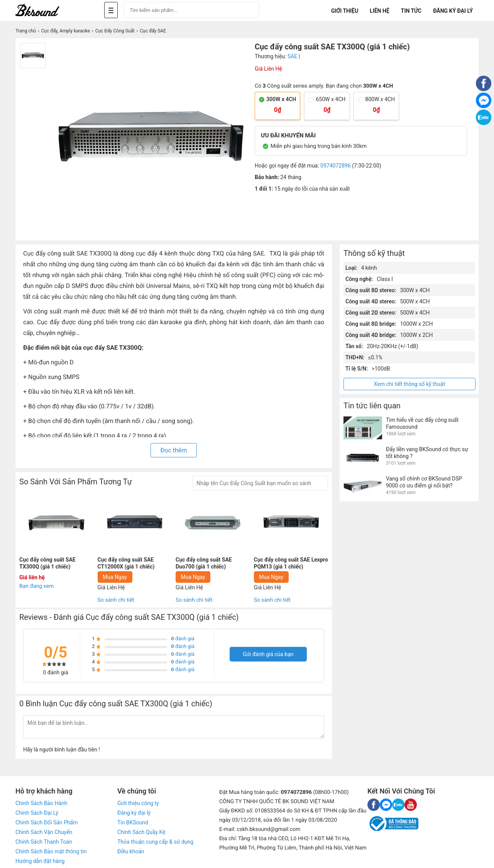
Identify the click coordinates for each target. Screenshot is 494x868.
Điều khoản (131, 851)
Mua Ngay (115, 577)
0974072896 (336, 166)
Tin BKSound (133, 822)
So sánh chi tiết (116, 600)
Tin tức (411, 11)
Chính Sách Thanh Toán (44, 842)
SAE (292, 56)
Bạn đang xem (36, 586)
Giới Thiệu (345, 11)
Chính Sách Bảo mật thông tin (51, 851)
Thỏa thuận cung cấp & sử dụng (155, 842)
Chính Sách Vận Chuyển (44, 832)
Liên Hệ (380, 11)
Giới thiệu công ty (138, 803)
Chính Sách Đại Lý (37, 813)
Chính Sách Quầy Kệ (141, 832)
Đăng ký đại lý (134, 813)
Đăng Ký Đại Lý (453, 11)
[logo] (46, 11)
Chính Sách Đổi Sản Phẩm (47, 822)
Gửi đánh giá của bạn (268, 654)
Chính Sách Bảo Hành (41, 803)
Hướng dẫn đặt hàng (40, 861)
